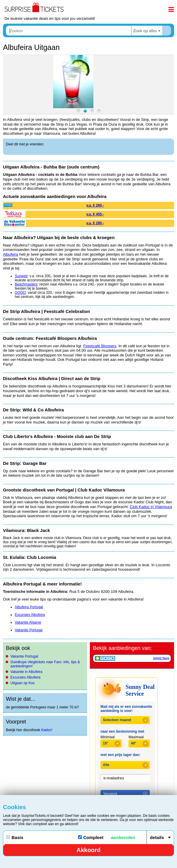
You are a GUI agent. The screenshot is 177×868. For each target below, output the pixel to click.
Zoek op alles (145, 31)
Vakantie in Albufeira (26, 672)
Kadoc (46, 730)
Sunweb (21, 276)
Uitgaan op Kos (22, 683)
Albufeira (10, 254)
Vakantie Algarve (28, 622)
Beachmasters (26, 284)
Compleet (107, 837)
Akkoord (88, 850)
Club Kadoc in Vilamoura (151, 507)
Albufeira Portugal (29, 607)
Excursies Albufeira (25, 677)
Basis (15, 837)
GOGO (20, 293)
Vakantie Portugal (24, 656)
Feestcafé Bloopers (100, 346)
